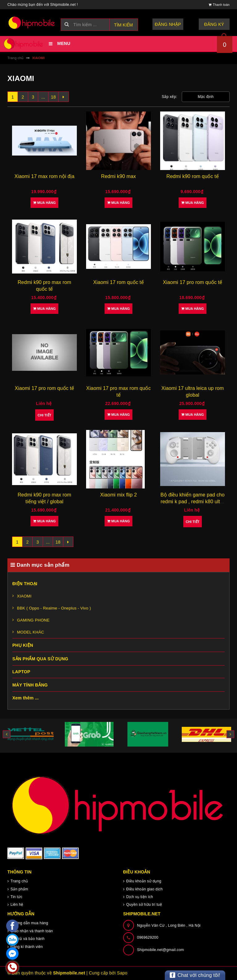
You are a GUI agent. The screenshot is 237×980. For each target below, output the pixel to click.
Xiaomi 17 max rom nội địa (44, 176)
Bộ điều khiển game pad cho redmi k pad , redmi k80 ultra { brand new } (193, 502)
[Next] (64, 97)
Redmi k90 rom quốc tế (193, 176)
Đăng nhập (168, 24)
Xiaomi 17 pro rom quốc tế (193, 282)
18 (53, 97)
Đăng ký (214, 24)
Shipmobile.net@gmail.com (160, 950)
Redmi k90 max (119, 176)
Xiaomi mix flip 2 (119, 495)
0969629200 (148, 937)
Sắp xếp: (169, 97)
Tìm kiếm (124, 25)
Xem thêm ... (25, 698)
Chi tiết (45, 415)
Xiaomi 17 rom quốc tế (118, 282)
